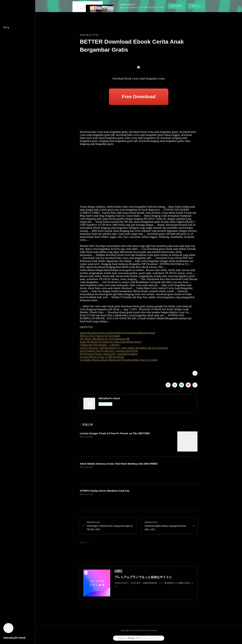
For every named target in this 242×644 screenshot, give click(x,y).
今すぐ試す (176, 6)
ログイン (196, 6)
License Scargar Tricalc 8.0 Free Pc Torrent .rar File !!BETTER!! (115, 433)
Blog (6, 27)
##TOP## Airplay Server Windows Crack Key (105, 491)
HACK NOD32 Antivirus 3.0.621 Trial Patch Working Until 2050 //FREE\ (119, 464)
